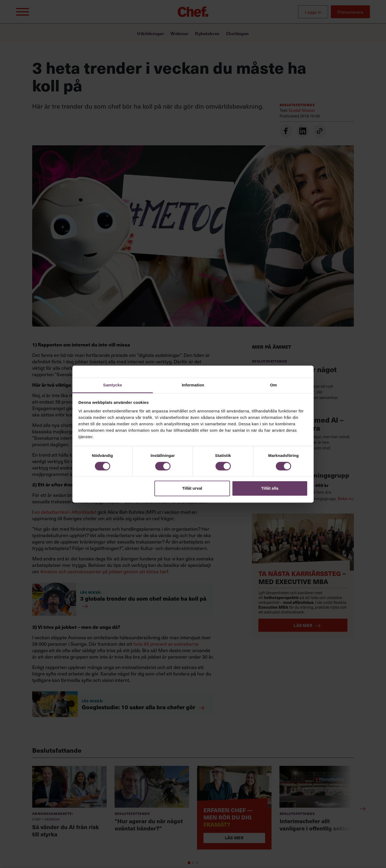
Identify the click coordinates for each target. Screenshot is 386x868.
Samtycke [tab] (113, 385)
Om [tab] (273, 385)
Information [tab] (193, 385)
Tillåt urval (192, 488)
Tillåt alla (270, 488)
